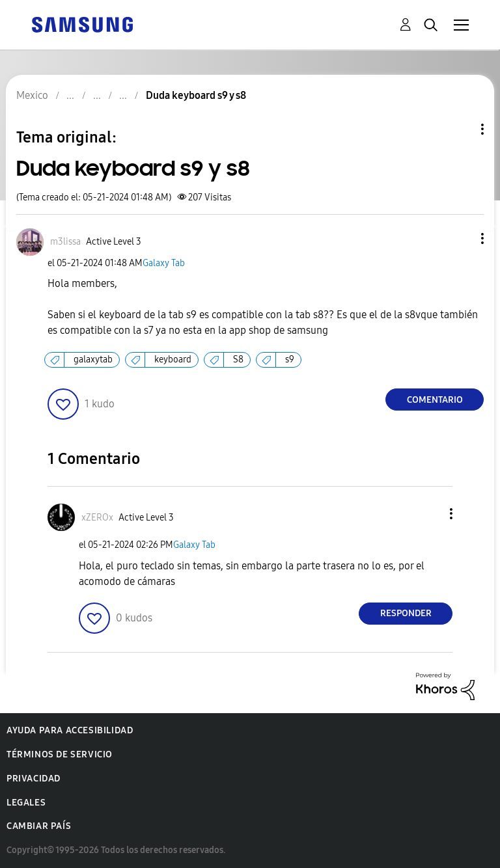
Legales (26, 803)
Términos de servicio (60, 754)
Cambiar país (39, 826)
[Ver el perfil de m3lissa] (65, 242)
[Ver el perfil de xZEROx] (97, 518)
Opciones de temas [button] (460, 129)
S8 (238, 359)
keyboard (173, 359)
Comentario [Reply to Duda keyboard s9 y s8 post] (435, 400)
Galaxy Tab (164, 263)
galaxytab (93, 359)
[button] (461, 238)
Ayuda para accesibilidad (70, 730)
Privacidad (34, 779)
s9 (290, 359)
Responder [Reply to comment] (406, 613)
